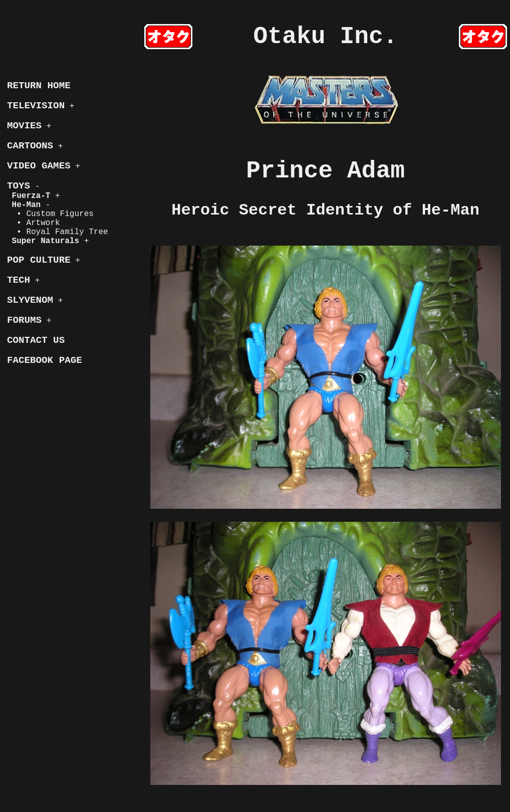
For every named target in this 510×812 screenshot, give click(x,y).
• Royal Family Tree (58, 232)
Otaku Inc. (326, 37)
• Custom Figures (50, 214)
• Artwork (34, 223)
